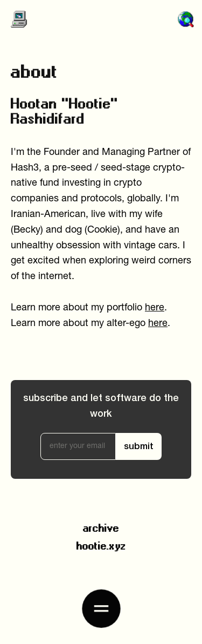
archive (101, 526)
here (155, 308)
